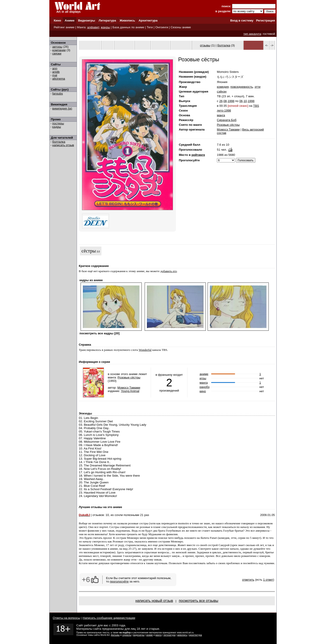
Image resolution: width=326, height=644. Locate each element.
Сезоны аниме (181, 27)
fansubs (58, 94)
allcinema (59, 79)
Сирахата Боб (227, 120)
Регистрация (265, 20)
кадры (57, 127)
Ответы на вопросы (66, 618)
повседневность (242, 87)
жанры (105, 27)
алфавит (93, 27)
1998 (231, 101)
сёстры (89, 251)
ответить (248, 580)
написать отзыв (63, 145)
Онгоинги (162, 27)
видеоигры (139, 635)
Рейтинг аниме (64, 27)
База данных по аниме (128, 27)
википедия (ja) (62, 108)
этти (257, 87)
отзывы (205, 45)
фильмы (115, 635)
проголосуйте (119, 581)
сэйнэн (222, 91)
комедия (223, 87)
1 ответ (268, 580)
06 (241, 101)
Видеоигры (87, 20)
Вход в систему (242, 20)
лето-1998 (224, 111)
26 (221, 101)
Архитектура (148, 20)
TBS (256, 106)
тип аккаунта (252, 34)
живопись (182, 635)
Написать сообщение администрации (109, 618)
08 (225, 101)
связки (57, 53)
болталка (59, 142)
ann (55, 68)
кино (203, 391)
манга (221, 115)
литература (169, 635)
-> (272, 45)
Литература (107, 20)
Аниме (70, 20)
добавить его (169, 271)
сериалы (127, 635)
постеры (58, 123)
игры (203, 378)
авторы (57, 47)
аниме (204, 374)
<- (267, 45)
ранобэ (204, 387)
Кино (57, 20)
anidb (56, 72)
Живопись (127, 20)
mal (55, 75)
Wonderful (145, 350)
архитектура (195, 635)
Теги (150, 27)
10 (245, 101)
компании (59, 50)
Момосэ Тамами (228, 130)
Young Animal (130, 391)
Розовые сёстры (228, 125)
